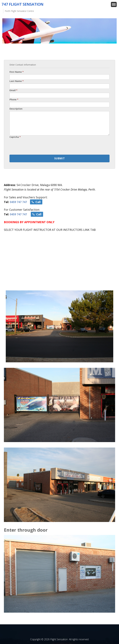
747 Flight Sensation (22, 4)
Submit (60, 158)
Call (36, 202)
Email (13, 90)
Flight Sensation (59, 639)
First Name (17, 72)
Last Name (17, 81)
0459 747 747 (18, 202)
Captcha (15, 137)
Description (16, 109)
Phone (14, 99)
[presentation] (33, 145)
